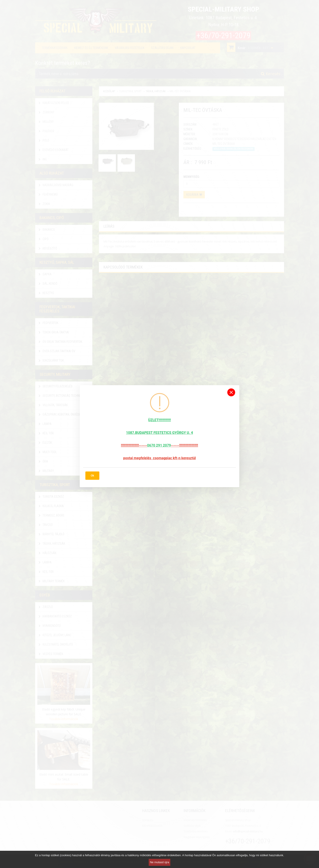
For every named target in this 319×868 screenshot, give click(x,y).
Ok (92, 476)
